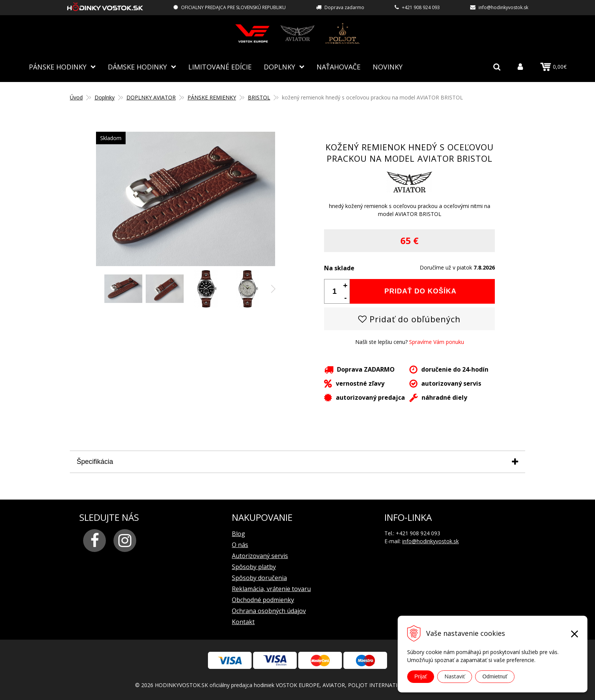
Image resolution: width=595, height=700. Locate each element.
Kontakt (243, 621)
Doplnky (279, 66)
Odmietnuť (495, 676)
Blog (238, 533)
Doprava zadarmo (344, 7)
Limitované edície (220, 66)
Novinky (388, 66)
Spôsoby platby (254, 566)
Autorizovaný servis (260, 555)
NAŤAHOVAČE (338, 66)
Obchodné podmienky (263, 599)
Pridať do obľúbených (409, 318)
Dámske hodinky (137, 66)
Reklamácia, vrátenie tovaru (271, 588)
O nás (240, 544)
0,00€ (553, 67)
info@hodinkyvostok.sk (503, 7)
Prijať (421, 676)
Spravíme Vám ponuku (437, 341)
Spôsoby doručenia (259, 577)
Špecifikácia (95, 461)
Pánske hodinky (58, 66)
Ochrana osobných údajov (269, 610)
